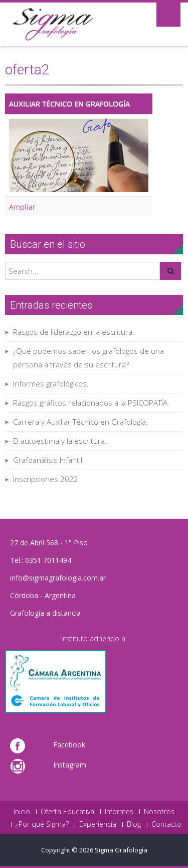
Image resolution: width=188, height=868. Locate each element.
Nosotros (159, 812)
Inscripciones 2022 (46, 479)
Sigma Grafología (121, 850)
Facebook (69, 745)
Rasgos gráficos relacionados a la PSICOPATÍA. (91, 403)
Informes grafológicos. (51, 383)
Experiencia (98, 824)
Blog (134, 824)
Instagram (70, 765)
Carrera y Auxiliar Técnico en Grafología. (80, 422)
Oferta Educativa (67, 812)
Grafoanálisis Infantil (48, 460)
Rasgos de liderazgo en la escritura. (74, 332)
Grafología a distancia (45, 613)
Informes (119, 812)
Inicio (22, 812)
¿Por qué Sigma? (42, 824)
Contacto (166, 824)
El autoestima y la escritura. (60, 441)
